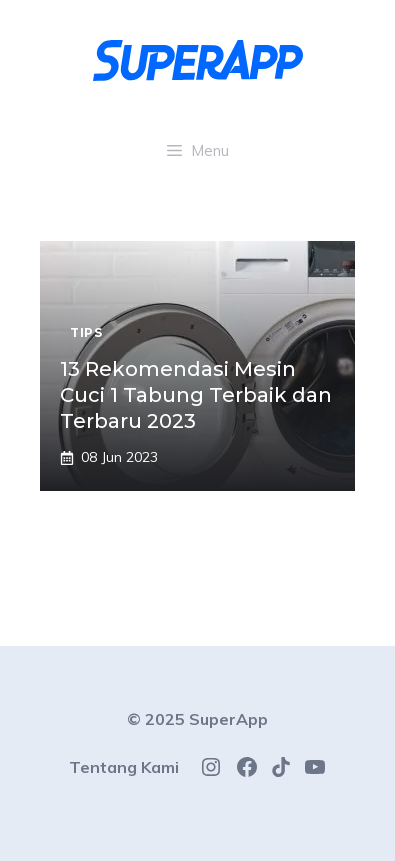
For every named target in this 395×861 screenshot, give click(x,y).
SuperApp (228, 719)
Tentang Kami (124, 767)
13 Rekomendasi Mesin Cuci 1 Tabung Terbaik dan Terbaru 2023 (196, 395)
